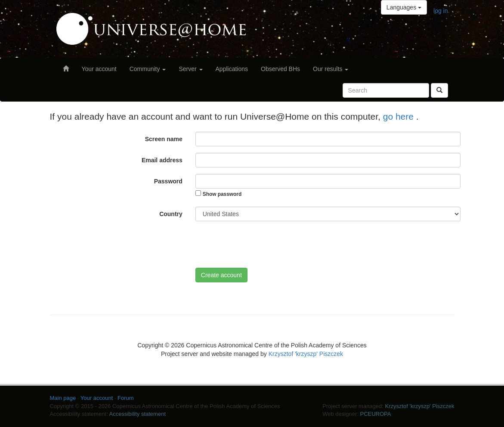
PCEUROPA (375, 414)
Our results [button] (331, 69)
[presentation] (261, 244)
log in (441, 11)
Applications (232, 69)
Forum (126, 398)
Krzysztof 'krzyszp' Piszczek (306, 354)
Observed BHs (280, 69)
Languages (404, 7)
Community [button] (148, 69)
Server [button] (190, 69)
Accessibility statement (138, 414)
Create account (221, 275)
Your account (99, 69)
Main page (63, 398)
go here (400, 116)
